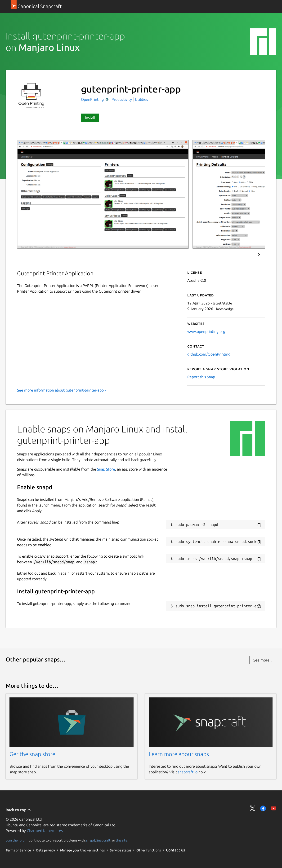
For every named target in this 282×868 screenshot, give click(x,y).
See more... (263, 660)
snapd (91, 840)
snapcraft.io (188, 772)
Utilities (141, 99)
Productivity (122, 99)
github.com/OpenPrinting (209, 354)
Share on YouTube (273, 808)
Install (90, 118)
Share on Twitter (253, 808)
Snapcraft (103, 840)
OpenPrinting (93, 99)
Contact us (175, 850)
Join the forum (17, 840)
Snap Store (106, 469)
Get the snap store (32, 754)
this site (122, 840)
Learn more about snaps (179, 754)
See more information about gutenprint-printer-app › (61, 390)
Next (259, 255)
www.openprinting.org (206, 331)
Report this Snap (201, 377)
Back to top (18, 810)
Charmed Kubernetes (45, 831)
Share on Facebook (263, 808)
